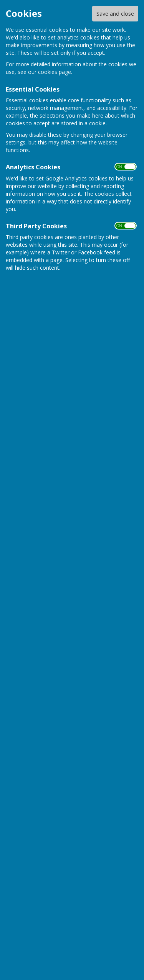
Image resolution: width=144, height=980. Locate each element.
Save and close (115, 14)
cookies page (55, 72)
